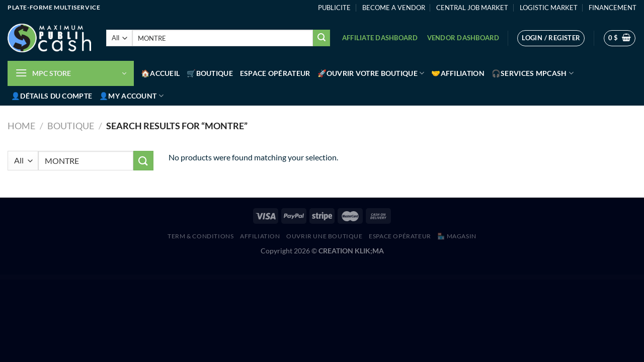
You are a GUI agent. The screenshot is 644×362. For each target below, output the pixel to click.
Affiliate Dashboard (380, 38)
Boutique (71, 126)
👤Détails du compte (52, 96)
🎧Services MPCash (533, 73)
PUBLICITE (334, 8)
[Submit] (321, 38)
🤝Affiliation (458, 73)
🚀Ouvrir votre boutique (371, 73)
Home (21, 126)
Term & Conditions (200, 236)
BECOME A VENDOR (394, 8)
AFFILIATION (260, 236)
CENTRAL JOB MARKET (472, 8)
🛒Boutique (210, 73)
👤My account (131, 96)
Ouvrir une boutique (325, 236)
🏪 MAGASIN (457, 236)
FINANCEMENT (613, 8)
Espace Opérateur (275, 73)
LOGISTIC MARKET (549, 8)
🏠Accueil (160, 73)
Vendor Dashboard (463, 38)
